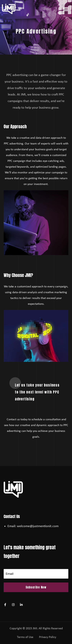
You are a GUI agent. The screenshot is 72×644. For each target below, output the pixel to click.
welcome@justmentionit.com (38, 526)
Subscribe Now (36, 587)
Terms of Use (25, 637)
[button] (66, 9)
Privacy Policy (48, 637)
